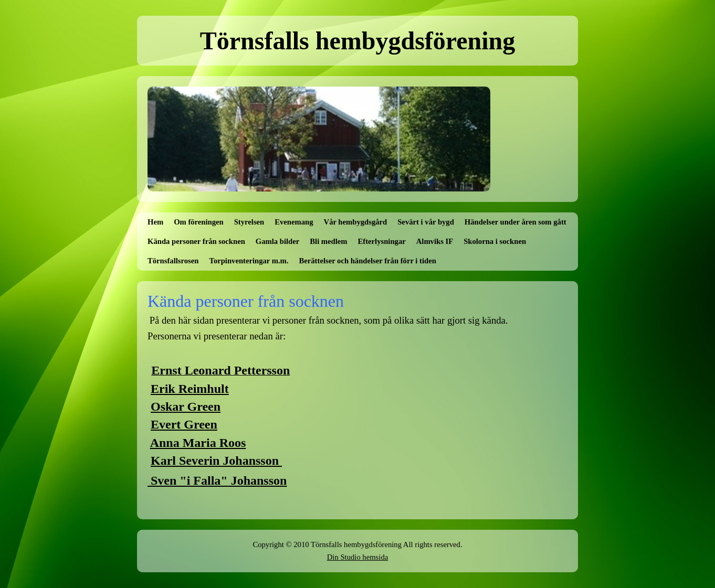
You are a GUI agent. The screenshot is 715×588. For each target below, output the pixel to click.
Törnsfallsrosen (173, 261)
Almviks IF (435, 241)
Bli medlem (328, 241)
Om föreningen (199, 222)
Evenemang (294, 222)
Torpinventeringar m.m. (249, 261)
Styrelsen (249, 222)
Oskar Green (186, 407)
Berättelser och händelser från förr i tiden (368, 261)
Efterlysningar (382, 241)
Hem (155, 222)
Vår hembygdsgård (356, 222)
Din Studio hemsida (357, 557)
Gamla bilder (277, 241)
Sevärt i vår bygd (426, 222)
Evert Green (184, 424)
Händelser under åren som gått (516, 222)
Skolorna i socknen (495, 241)
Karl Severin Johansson (216, 461)
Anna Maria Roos (198, 443)
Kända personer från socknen (196, 241)
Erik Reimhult (190, 389)
